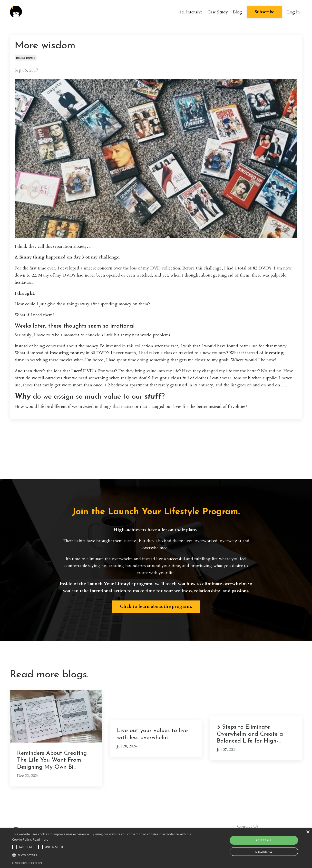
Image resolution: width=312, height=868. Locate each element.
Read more (40, 840)
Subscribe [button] (264, 12)
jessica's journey (26, 58)
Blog (237, 12)
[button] (106, 855)
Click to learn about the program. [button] (156, 606)
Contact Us (248, 826)
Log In (293, 12)
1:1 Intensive (191, 12)
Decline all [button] (264, 852)
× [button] (308, 832)
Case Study (217, 12)
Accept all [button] (264, 840)
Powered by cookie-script (27, 863)
